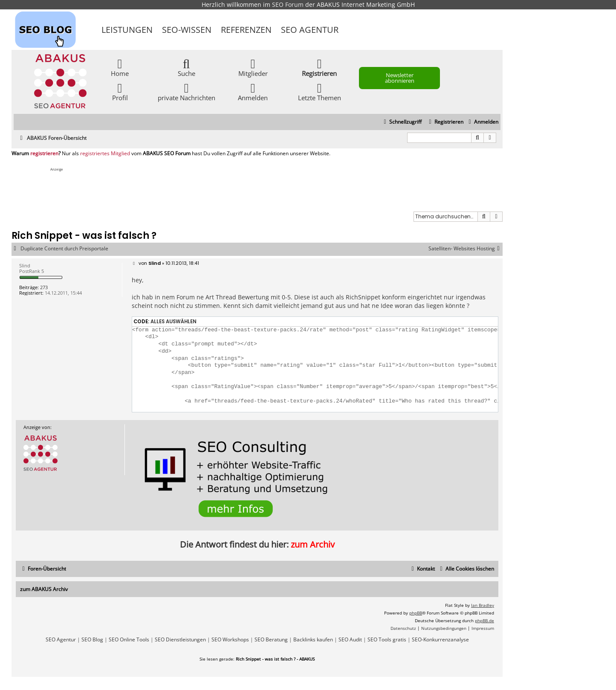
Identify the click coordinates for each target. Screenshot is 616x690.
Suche (187, 67)
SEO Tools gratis (387, 640)
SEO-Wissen (187, 30)
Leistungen (127, 30)
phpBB (416, 613)
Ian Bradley (483, 605)
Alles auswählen (174, 322)
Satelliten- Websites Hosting (466, 249)
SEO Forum (288, 4)
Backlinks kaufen (313, 640)
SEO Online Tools (129, 640)
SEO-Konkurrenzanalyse (440, 640)
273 (44, 287)
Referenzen (246, 30)
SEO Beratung (271, 640)
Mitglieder (253, 67)
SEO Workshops (230, 640)
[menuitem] (482, 122)
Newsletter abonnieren (400, 78)
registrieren (44, 154)
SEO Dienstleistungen (180, 640)
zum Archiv (313, 544)
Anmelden (253, 91)
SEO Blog (92, 640)
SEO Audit (350, 640)
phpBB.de (484, 620)
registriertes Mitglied (105, 154)
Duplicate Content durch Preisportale (64, 249)
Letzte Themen (320, 91)
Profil (120, 91)
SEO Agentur (310, 30)
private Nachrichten (187, 91)
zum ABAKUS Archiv (44, 589)
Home (120, 67)
